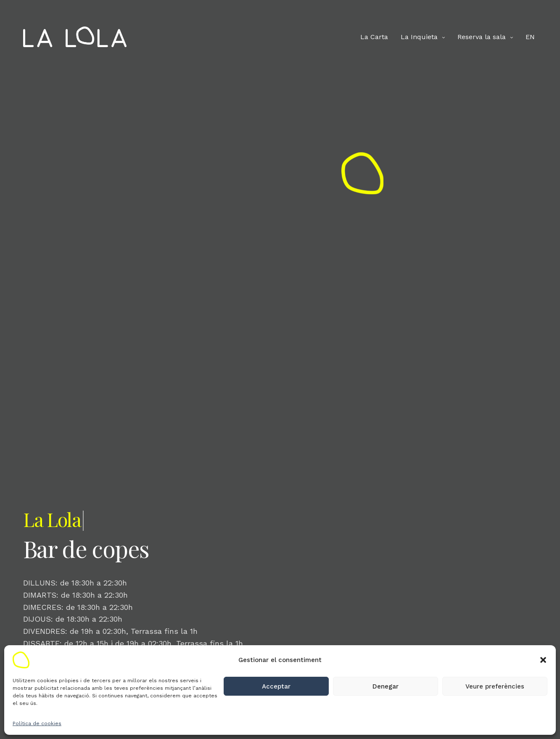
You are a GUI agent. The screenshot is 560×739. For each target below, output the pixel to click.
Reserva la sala (482, 37)
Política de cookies (37, 723)
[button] (543, 660)
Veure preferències (495, 686)
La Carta (374, 37)
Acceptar (276, 686)
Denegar (386, 686)
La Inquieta (419, 37)
